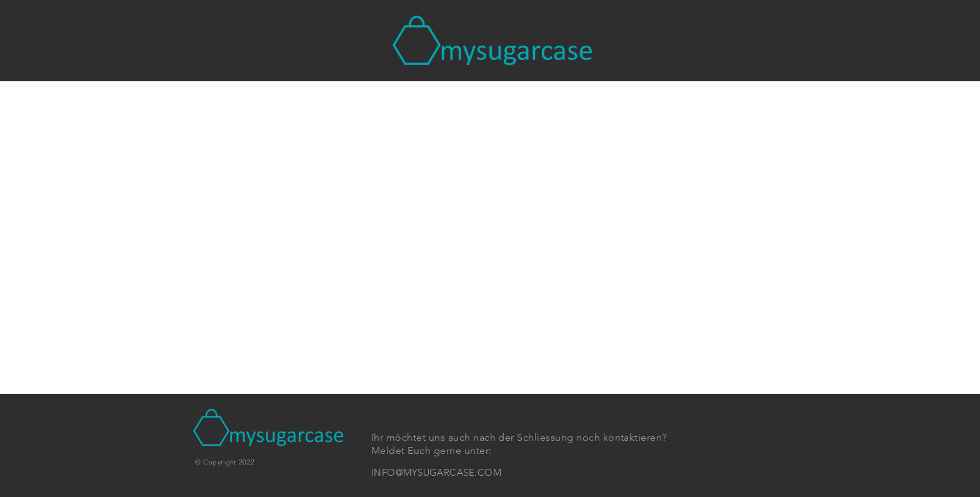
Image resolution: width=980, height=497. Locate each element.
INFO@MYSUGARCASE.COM (436, 472)
